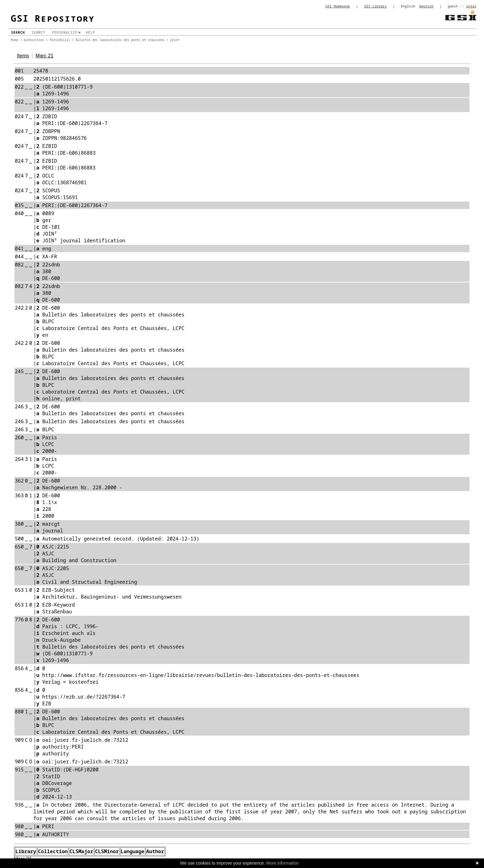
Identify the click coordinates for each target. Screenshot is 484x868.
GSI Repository (53, 18)
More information (283, 863)
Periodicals (60, 40)
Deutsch (426, 6)
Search (18, 32)
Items (23, 56)
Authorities (34, 40)
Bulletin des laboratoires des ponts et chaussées (120, 40)
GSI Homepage (338, 6)
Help (90, 32)
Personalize (65, 32)
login (471, 6)
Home (15, 40)
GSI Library (376, 6)
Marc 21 (44, 56)
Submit (38, 32)
